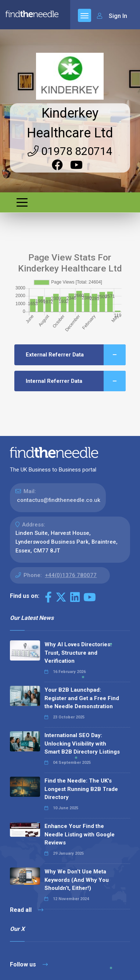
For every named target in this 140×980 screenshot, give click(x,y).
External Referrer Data (76, 355)
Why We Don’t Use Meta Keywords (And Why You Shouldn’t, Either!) (77, 880)
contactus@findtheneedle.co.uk (59, 500)
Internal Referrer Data (76, 381)
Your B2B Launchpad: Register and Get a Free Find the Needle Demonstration (82, 698)
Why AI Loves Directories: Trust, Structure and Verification (78, 653)
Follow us (29, 964)
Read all (27, 910)
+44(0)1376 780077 (71, 575)
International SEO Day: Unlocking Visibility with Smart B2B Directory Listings (82, 744)
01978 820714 (70, 151)
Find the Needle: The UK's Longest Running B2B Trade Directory (81, 789)
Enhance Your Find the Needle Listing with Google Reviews (80, 834)
